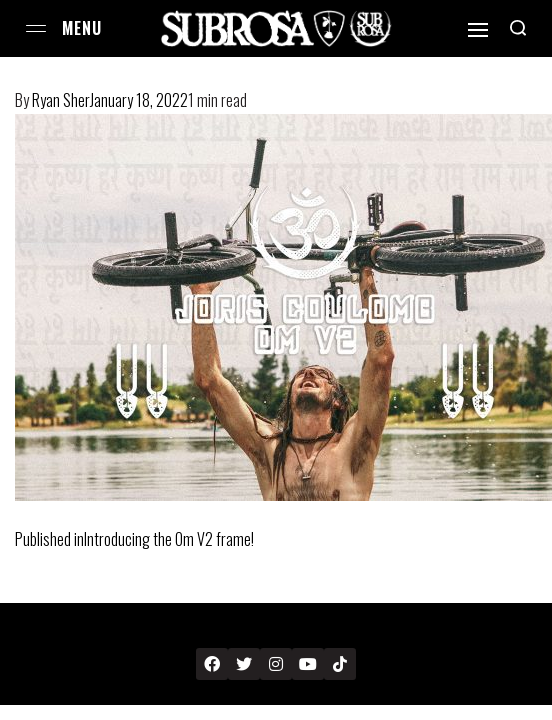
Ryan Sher (61, 100)
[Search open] (518, 28)
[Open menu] (36, 28)
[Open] (478, 30)
